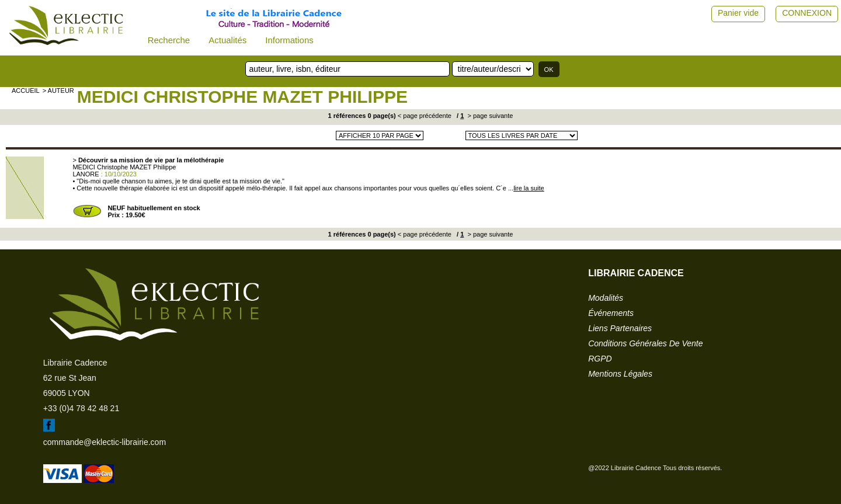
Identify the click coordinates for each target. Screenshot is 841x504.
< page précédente (425, 116)
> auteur (58, 91)
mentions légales (620, 374)
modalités (606, 298)
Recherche (169, 40)
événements (611, 313)
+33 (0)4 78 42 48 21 (81, 408)
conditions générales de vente (645, 343)
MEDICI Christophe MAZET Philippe (242, 97)
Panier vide (738, 13)
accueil (26, 91)
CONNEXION (807, 13)
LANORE (86, 174)
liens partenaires (620, 328)
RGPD (600, 359)
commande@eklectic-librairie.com (105, 442)
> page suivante (489, 116)
